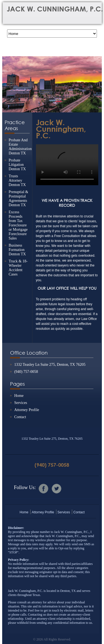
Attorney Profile (27, 410)
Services (21, 403)
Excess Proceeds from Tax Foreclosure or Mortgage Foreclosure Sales (18, 225)
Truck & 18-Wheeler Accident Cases (18, 268)
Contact (20, 417)
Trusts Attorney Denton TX (17, 180)
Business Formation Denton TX (17, 250)
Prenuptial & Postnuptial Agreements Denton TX (19, 198)
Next (95, 80)
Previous (9, 80)
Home (19, 396)
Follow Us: (25, 487)
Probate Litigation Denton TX (17, 165)
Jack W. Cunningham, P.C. (61, 129)
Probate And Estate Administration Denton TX (20, 147)
